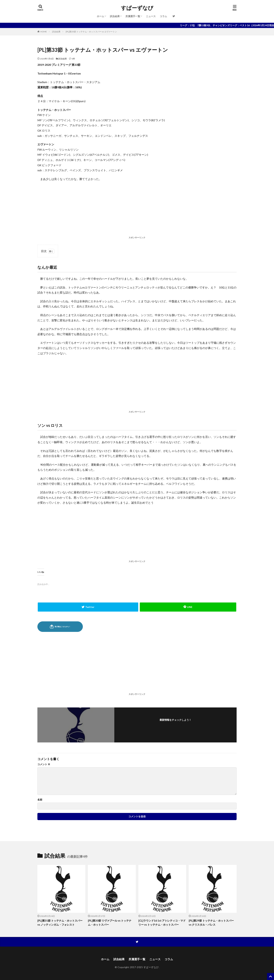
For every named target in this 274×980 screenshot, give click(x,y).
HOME (44, 32)
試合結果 (115, 16)
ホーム (100, 16)
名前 (40, 800)
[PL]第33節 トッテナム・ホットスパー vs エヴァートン (91, 32)
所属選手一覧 (133, 16)
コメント (44, 764)
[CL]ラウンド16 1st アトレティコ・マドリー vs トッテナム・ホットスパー (162, 923)
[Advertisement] (137, 209)
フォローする (175, 725)
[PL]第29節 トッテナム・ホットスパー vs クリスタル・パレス (211, 923)
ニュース (151, 16)
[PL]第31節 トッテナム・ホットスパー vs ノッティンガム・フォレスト (60, 923)
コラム (163, 16)
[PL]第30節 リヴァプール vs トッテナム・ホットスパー (110, 923)
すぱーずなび (137, 8)
